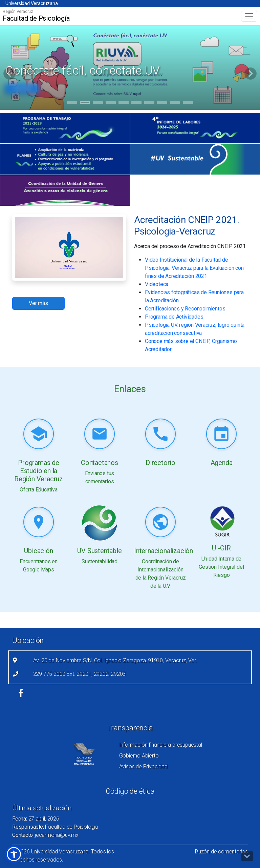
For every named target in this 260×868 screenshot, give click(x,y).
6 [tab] (137, 103)
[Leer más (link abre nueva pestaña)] (39, 434)
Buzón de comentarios (221, 852)
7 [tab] (149, 103)
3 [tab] (98, 103)
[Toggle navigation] (249, 16)
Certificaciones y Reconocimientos (185, 309)
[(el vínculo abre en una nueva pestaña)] (65, 128)
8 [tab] (162, 103)
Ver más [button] (38, 303)
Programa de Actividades (174, 317)
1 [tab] (72, 103)
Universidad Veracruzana (31, 3)
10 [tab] (188, 103)
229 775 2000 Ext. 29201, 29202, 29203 (80, 674)
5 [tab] (124, 103)
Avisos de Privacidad (143, 766)
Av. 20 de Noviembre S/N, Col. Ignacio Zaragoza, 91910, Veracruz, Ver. (115, 660)
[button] (14, 854)
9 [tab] (175, 103)
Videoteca (157, 284)
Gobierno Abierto (139, 756)
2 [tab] (85, 103)
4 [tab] (111, 103)
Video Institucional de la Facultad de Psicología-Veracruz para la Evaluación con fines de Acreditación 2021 (194, 268)
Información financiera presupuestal (161, 745)
